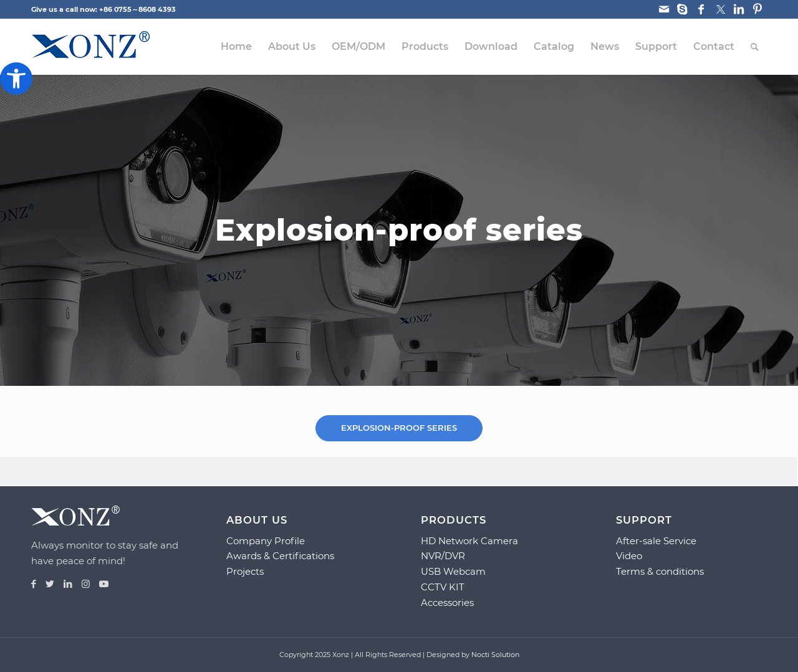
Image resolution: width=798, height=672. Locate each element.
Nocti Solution (495, 655)
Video (629, 556)
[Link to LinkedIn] (738, 9)
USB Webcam (453, 571)
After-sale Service (656, 541)
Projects (245, 571)
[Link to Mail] (664, 9)
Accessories (447, 602)
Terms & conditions (660, 571)
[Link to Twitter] (720, 9)
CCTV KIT (443, 587)
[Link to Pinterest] (757, 9)
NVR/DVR (443, 556)
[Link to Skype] (682, 9)
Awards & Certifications (280, 556)
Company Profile (266, 541)
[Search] (755, 47)
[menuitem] (236, 47)
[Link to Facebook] (701, 9)
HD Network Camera (469, 541)
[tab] (399, 428)
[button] (16, 79)
